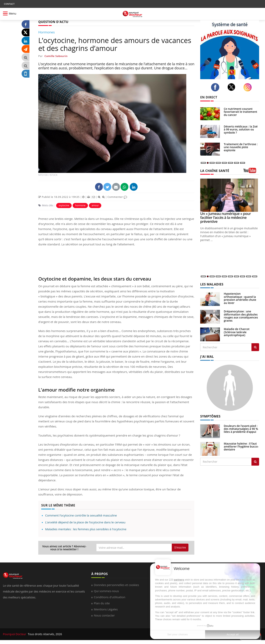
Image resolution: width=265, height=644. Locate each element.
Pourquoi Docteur (15, 634)
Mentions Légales (106, 609)
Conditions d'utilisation (110, 597)
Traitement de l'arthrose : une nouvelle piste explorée (241, 147)
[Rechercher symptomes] (255, 462)
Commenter (117, 197)
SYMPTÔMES (210, 416)
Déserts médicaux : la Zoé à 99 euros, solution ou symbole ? (241, 129)
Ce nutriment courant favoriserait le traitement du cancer (240, 112)
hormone (80, 205)
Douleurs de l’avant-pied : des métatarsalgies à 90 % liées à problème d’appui (241, 429)
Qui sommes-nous (106, 591)
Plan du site (102, 603)
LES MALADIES (212, 284)
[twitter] (233, 87)
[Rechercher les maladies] (255, 347)
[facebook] (216, 87)
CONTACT (9, 4)
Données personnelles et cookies (116, 585)
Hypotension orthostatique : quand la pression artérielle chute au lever (240, 298)
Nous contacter (104, 615)
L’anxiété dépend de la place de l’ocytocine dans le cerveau (85, 522)
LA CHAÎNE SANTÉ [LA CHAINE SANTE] (215, 171)
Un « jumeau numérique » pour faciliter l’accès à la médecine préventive (226, 217)
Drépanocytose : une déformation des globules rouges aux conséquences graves (241, 316)
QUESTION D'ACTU (53, 22)
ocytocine (64, 205)
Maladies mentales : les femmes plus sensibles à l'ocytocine (86, 529)
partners (179, 580)
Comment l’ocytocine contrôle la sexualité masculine (81, 515)
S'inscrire (180, 547)
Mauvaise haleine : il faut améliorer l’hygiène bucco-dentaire (241, 447)
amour (95, 205)
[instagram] (249, 87)
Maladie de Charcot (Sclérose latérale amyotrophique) (237, 332)
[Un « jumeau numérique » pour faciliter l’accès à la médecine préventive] (230, 195)
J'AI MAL (207, 357)
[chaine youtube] (251, 172)
